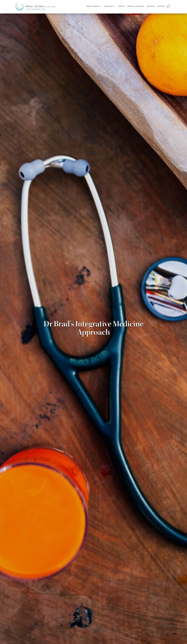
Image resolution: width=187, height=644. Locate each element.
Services (109, 6)
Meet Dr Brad (93, 6)
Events (121, 6)
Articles (151, 6)
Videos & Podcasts (136, 6)
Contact (161, 6)
